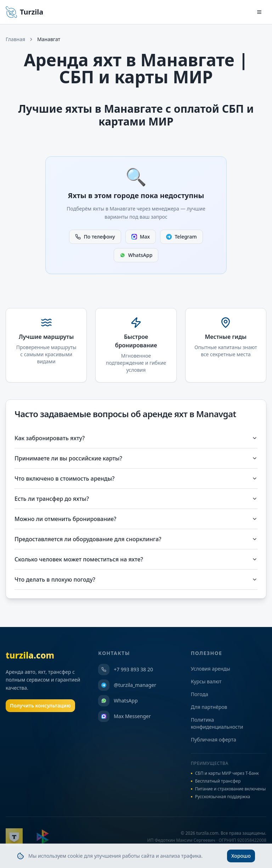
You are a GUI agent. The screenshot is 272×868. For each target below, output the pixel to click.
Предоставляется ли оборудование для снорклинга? (136, 539)
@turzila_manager (127, 685)
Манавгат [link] (49, 39)
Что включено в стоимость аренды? (136, 478)
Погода (200, 694)
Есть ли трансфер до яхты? (136, 499)
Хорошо (241, 858)
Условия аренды (211, 669)
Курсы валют (206, 681)
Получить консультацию (40, 705)
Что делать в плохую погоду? (136, 579)
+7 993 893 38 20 (126, 670)
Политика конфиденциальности (217, 723)
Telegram (181, 237)
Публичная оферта (214, 740)
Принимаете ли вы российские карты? (136, 458)
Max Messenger (124, 716)
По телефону (95, 237)
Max (141, 237)
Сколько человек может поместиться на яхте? (136, 559)
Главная (15, 39)
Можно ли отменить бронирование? (136, 519)
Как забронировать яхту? (136, 438)
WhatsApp (136, 255)
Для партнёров (209, 707)
